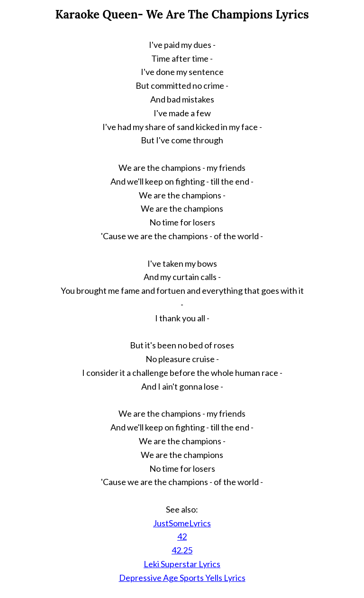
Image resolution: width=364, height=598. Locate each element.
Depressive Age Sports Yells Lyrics (182, 578)
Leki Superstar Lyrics (182, 564)
